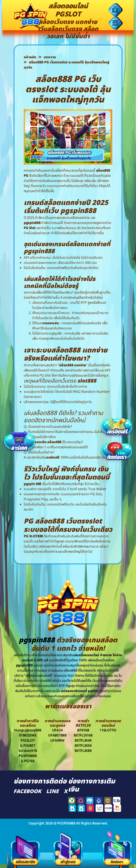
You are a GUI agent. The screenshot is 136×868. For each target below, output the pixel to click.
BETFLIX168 (83, 735)
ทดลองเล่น (51, 323)
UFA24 (57, 730)
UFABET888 (57, 735)
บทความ (47, 57)
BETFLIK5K (83, 746)
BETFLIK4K (83, 741)
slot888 (87, 381)
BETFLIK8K (83, 751)
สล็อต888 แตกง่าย (72, 365)
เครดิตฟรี (52, 457)
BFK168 (83, 730)
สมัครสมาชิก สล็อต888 (45, 442)
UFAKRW (57, 741)
